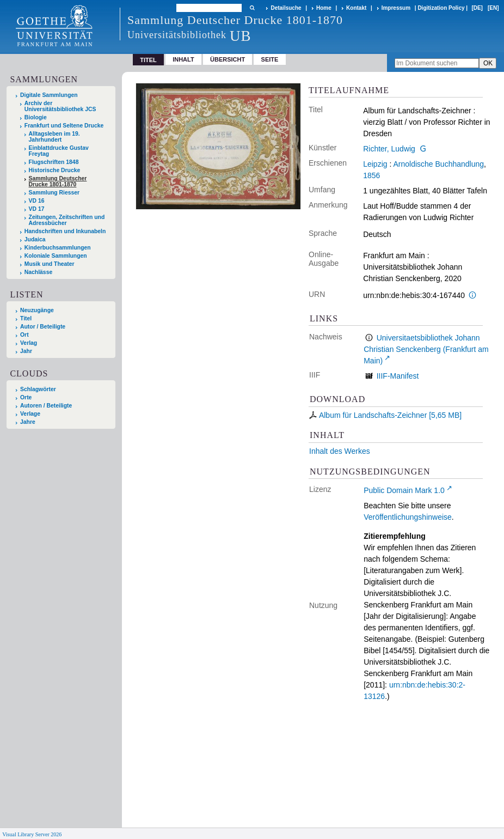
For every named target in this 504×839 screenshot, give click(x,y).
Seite (270, 59)
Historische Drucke (55, 170)
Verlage (30, 414)
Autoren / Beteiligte (46, 406)
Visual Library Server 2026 (32, 834)
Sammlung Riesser (54, 193)
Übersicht (228, 59)
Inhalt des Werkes (340, 451)
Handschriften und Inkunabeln (65, 231)
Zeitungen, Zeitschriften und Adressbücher (67, 220)
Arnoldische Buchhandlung (438, 164)
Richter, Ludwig (389, 149)
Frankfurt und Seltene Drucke (64, 126)
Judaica (35, 239)
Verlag (29, 343)
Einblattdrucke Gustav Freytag (59, 151)
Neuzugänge (37, 310)
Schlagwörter (38, 389)
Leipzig (375, 164)
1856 (371, 175)
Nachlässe (38, 272)
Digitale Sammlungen (49, 95)
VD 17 (37, 209)
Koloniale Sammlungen (56, 256)
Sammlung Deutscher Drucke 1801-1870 (58, 181)
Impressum (396, 8)
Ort (24, 335)
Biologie (36, 117)
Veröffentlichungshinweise (408, 517)
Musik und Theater (50, 264)
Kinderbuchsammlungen (58, 248)
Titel (26, 318)
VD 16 (37, 201)
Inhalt (183, 59)
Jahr (26, 351)
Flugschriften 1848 (54, 162)
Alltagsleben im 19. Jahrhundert (54, 137)
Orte (26, 397)
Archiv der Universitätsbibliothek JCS (60, 106)
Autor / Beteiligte (43, 327)
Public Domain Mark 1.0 (404, 490)
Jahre (28, 422)
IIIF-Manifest (398, 376)
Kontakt (356, 8)
